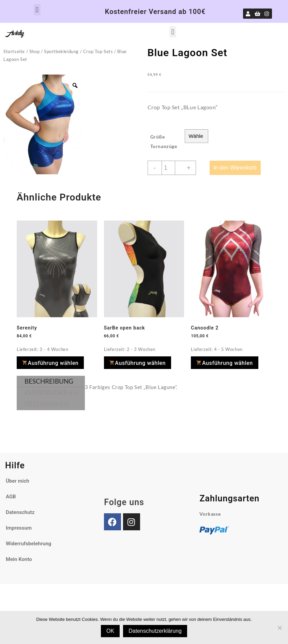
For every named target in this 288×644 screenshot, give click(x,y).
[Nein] (279, 628)
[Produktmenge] (168, 168)
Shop (34, 51)
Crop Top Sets (98, 51)
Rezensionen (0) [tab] (47, 404)
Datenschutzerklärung (155, 631)
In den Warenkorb (235, 168)
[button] (37, 10)
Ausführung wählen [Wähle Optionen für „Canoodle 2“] (228, 363)
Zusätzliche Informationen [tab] (51, 392)
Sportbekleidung (61, 51)
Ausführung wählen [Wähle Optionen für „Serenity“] (53, 363)
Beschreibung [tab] (49, 381)
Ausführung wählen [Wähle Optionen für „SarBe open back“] (140, 363)
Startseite (14, 51)
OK (110, 631)
